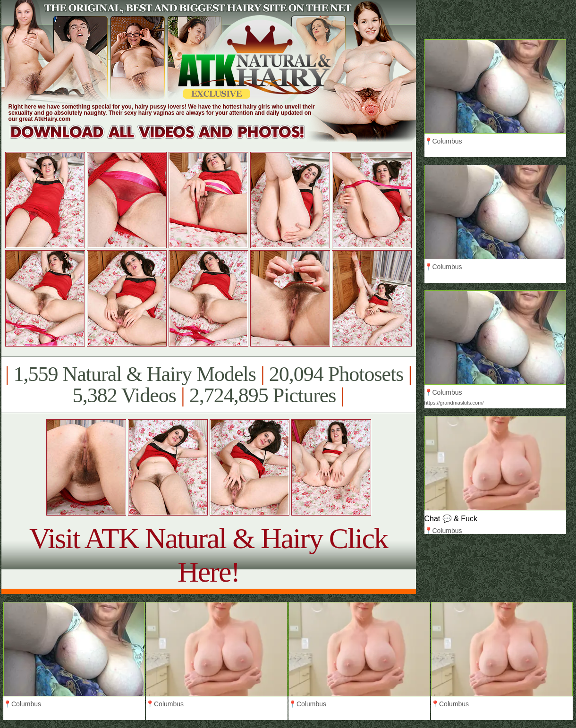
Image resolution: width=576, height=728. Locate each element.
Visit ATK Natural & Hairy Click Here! (208, 555)
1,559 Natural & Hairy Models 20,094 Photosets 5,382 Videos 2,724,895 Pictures (208, 385)
